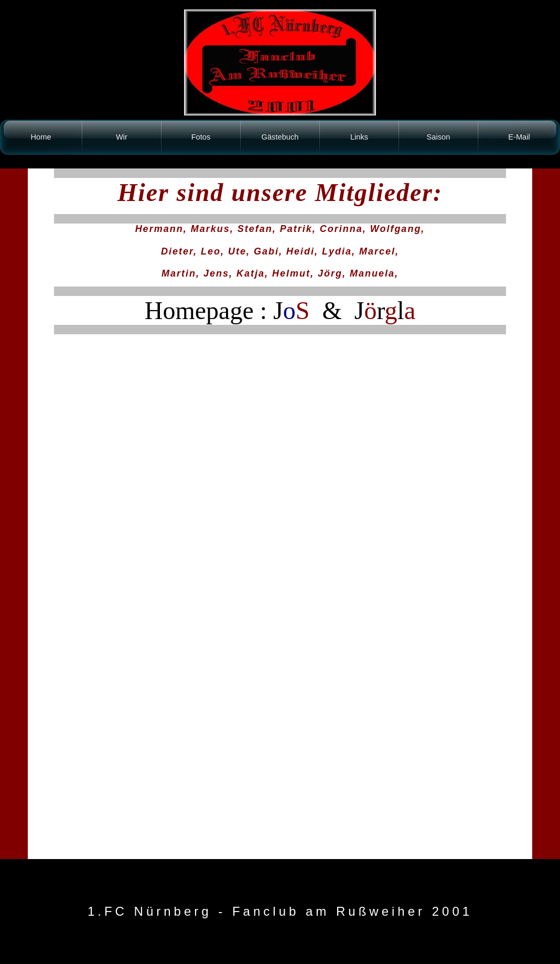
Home (41, 137)
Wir (122, 137)
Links (359, 137)
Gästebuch (280, 137)
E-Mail (519, 137)
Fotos (201, 137)
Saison (439, 137)
